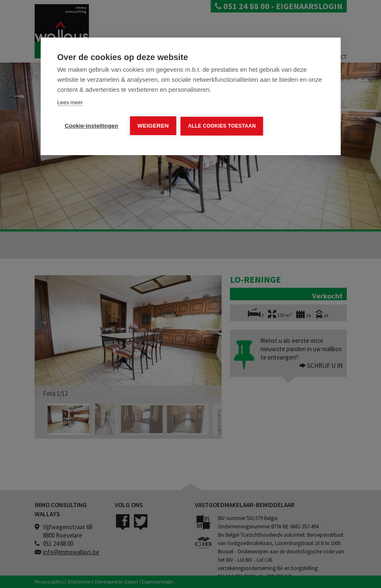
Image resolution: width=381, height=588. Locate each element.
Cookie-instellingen (91, 126)
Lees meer (70, 102)
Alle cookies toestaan (222, 126)
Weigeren (153, 126)
